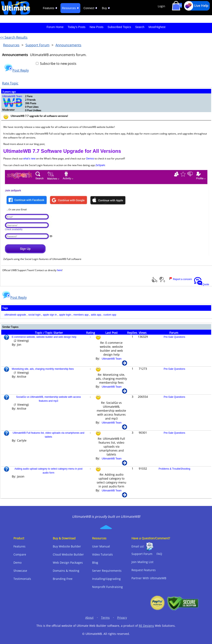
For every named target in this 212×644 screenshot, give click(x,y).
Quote (202, 284)
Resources (11, 45)
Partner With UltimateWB (149, 578)
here (59, 270)
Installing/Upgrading (106, 579)
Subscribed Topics (119, 27)
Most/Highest (157, 27)
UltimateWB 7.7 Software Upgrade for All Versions (62, 151)
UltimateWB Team (12, 96)
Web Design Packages (68, 563)
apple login (65, 315)
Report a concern (181, 279)
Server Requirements (107, 571)
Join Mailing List (142, 562)
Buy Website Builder (67, 546)
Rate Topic (10, 83)
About (89, 618)
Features (19, 546)
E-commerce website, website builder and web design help (44, 337)
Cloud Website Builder (68, 554)
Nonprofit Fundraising (107, 587)
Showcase (20, 571)
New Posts (97, 27)
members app (81, 315)
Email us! (138, 546)
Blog (95, 563)
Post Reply (16, 70)
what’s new (29, 159)
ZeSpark (100, 165)
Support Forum (37, 45)
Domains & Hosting (66, 571)
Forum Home (55, 27)
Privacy (122, 618)
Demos (90, 159)
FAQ (159, 554)
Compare (20, 554)
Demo (17, 563)
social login (34, 315)
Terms (105, 618)
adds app (96, 315)
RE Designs (146, 626)
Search (140, 27)
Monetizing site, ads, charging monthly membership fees (43, 369)
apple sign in (50, 315)
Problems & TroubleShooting (174, 469)
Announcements (68, 45)
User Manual (101, 546)
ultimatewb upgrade (15, 315)
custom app (110, 315)
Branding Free (63, 579)
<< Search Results (14, 37)
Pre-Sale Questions (174, 337)
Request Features (144, 570)
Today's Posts (77, 27)
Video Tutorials (102, 554)
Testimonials (22, 579)
